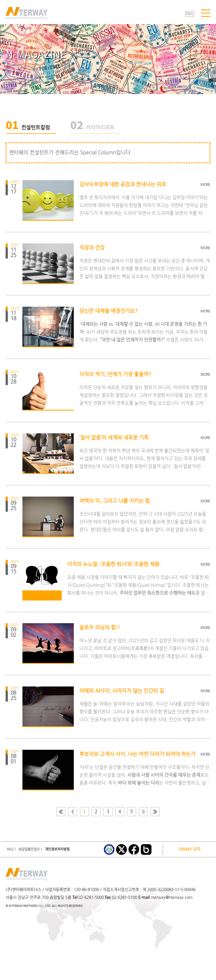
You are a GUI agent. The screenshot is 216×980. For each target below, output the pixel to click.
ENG (190, 14)
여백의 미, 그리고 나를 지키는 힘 (115, 501)
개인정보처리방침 (57, 849)
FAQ (10, 849)
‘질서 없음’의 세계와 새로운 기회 (114, 438)
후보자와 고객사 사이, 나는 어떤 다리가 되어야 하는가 (137, 754)
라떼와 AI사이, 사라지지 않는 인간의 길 (122, 691)
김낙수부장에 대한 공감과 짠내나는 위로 (123, 185)
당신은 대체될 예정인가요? (108, 311)
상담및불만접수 (29, 849)
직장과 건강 (92, 248)
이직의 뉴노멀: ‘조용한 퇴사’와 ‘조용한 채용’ (114, 565)
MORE (205, 185)
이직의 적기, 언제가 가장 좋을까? (115, 375)
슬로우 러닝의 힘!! (100, 628)
